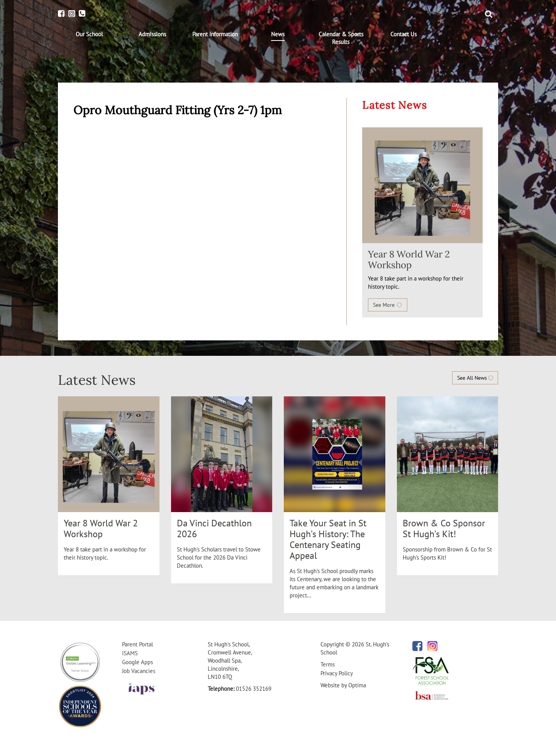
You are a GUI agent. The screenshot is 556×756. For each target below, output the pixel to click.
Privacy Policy (337, 673)
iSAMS (130, 653)
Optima (357, 685)
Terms (328, 664)
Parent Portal (137, 644)
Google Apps (137, 662)
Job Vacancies (139, 671)
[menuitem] (89, 34)
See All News (475, 378)
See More (388, 305)
